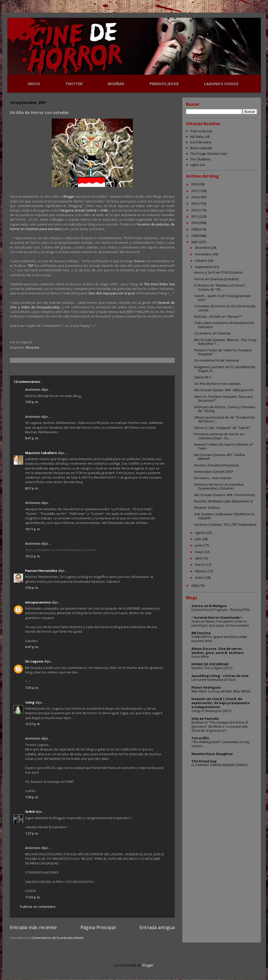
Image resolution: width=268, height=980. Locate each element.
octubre (201, 260)
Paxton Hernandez (41, 571)
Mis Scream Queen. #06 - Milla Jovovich (224, 390)
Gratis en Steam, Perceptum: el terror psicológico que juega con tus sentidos (220, 623)
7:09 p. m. (32, 797)
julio (199, 539)
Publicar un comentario (38, 907)
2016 (195, 184)
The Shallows (200, 159)
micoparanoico (38, 602)
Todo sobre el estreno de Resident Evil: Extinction (224, 325)
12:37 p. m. (33, 724)
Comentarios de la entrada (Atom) (57, 938)
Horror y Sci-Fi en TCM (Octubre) (218, 272)
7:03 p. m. (32, 402)
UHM (104, 210)
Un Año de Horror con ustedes (218, 384)
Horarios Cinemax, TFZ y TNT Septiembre (225, 524)
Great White (200, 657)
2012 (195, 210)
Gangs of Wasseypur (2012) (211, 711)
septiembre (204, 267)
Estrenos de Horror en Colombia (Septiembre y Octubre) (219, 486)
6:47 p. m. (32, 647)
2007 (195, 242)
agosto (201, 533)
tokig (30, 702)
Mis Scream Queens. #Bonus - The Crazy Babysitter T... (225, 342)
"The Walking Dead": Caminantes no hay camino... (220, 744)
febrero (201, 571)
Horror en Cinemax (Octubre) (216, 279)
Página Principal (98, 927)
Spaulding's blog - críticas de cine (220, 676)
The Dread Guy (204, 761)
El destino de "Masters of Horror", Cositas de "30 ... (220, 287)
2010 (195, 223)
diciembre (203, 248)
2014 (195, 197)
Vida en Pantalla (205, 719)
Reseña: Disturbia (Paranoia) (216, 465)
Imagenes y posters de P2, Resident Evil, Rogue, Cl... (225, 369)
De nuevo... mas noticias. (213, 478)
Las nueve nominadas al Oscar (214, 680)
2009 (195, 229)
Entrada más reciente (33, 927)
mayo (200, 552)
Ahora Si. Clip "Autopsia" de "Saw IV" (222, 428)
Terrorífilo (200, 738)
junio (199, 545)
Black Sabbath (201, 148)
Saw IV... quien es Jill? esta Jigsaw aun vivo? (223, 298)
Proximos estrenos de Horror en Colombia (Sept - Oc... (219, 436)
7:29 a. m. (32, 688)
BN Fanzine (201, 633)
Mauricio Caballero (41, 453)
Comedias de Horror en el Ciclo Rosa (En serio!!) (225, 308)
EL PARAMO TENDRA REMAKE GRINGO (220, 765)
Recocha (32, 347)
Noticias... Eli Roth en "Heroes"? (218, 316)
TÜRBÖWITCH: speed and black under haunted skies (219, 639)
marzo (200, 564)
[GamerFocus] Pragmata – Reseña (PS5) (221, 610)
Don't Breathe (201, 142)
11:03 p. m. (33, 897)
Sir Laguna (34, 661)
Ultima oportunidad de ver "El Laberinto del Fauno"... (225, 419)
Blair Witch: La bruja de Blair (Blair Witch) (221, 691)
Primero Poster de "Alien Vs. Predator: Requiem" (223, 352)
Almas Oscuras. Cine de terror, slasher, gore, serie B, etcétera (218, 651)
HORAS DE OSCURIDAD (210, 664)
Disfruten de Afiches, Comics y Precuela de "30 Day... (225, 409)
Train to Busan (201, 131)
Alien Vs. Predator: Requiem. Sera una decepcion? (223, 399)
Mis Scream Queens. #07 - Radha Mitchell (220, 457)
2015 (195, 191)
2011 (195, 216)
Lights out (198, 165)
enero (200, 577)
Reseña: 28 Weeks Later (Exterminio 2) (223, 501)
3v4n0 (30, 812)
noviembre (204, 254)
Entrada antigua (157, 927)
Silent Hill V (203, 377)
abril (199, 558)
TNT (31, 266)
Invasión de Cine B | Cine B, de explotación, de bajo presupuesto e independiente (221, 703)
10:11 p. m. (33, 529)
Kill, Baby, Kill (200, 137)
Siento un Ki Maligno (209, 606)
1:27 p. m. (32, 833)
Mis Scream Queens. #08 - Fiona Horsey (225, 495)
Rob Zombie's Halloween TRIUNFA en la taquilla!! (224, 516)
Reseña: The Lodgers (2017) (212, 668)
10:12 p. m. (33, 556)
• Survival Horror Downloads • (217, 617)
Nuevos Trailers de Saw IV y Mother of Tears (224, 446)
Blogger (69, 196)
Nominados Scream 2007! (214, 472)
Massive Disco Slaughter (212, 754)
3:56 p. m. (32, 588)
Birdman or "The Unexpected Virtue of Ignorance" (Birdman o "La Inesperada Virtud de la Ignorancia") (220, 727)
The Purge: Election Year (209, 154)
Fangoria (67, 210)
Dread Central (86, 210)
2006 (195, 586)
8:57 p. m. (32, 488)
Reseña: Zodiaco (207, 507)
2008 (195, 236)
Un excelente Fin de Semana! (217, 360)
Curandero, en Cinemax (212, 333)
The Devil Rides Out (159, 284)
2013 (195, 203)
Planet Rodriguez (206, 687)
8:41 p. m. (32, 438)
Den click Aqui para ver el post (112, 293)
